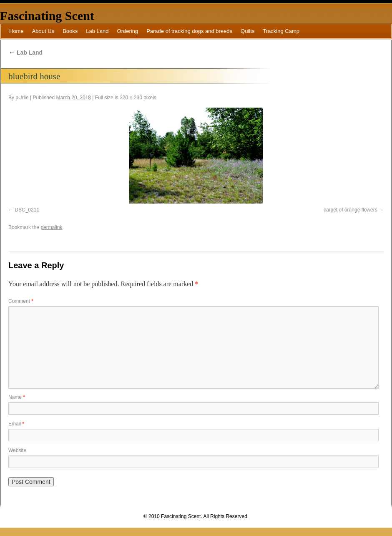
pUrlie (22, 98)
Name (17, 397)
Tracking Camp (281, 31)
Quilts (248, 31)
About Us (43, 31)
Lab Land (97, 31)
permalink (51, 227)
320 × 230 (131, 98)
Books (70, 31)
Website (17, 450)
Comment (21, 301)
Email (16, 424)
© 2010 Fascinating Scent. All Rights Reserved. (196, 516)
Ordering (128, 31)
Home (16, 31)
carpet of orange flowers (351, 210)
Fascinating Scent (47, 16)
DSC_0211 (27, 210)
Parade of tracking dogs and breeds (189, 31)
